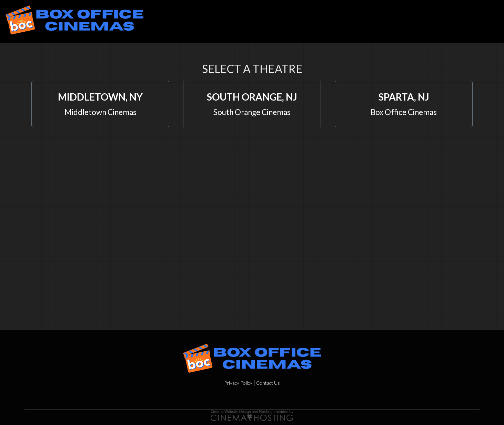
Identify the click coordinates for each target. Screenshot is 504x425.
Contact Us (268, 383)
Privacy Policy (238, 383)
